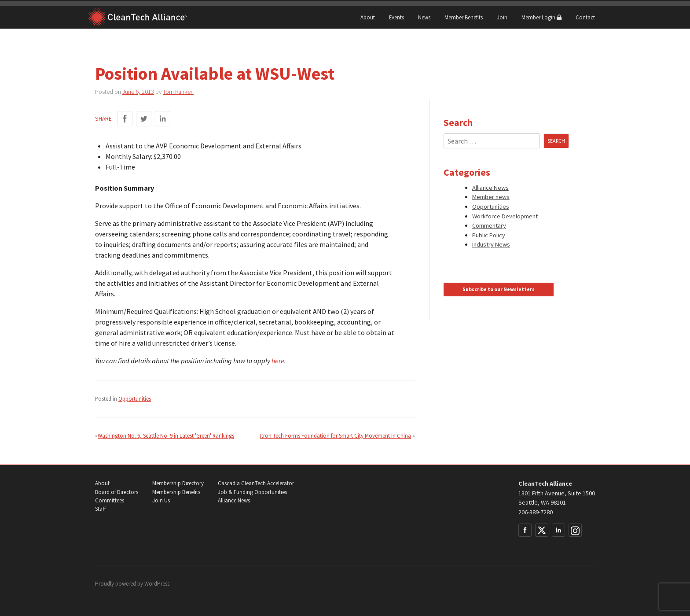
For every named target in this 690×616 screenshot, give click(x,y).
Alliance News (490, 188)
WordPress (157, 584)
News (424, 17)
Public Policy (489, 235)
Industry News (491, 244)
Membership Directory (178, 483)
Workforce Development (505, 216)
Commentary (489, 225)
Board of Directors (117, 492)
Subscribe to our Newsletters (499, 289)
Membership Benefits (176, 492)
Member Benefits (464, 17)
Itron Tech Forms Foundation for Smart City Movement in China (336, 435)
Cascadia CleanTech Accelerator (256, 483)
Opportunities (135, 398)
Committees (110, 500)
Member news (491, 197)
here (278, 361)
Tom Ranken (178, 92)
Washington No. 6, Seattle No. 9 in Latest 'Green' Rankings (166, 435)
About (368, 17)
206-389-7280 (536, 512)
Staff (100, 509)
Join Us (161, 500)
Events (396, 17)
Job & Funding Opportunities (252, 492)
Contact (585, 17)
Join (502, 17)
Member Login (541, 17)
